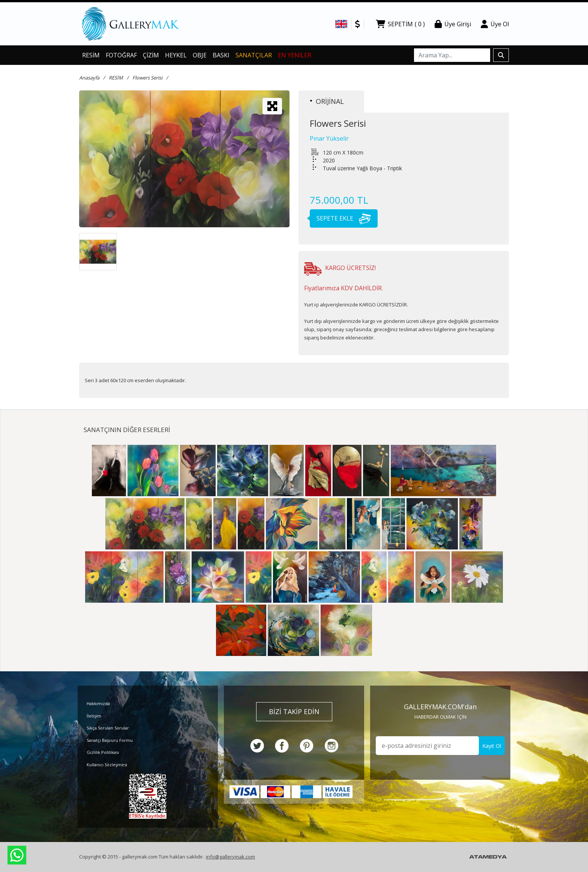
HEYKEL (176, 55)
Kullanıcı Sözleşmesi (107, 765)
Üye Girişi (453, 24)
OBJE (200, 55)
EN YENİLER (295, 55)
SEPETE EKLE (340, 218)
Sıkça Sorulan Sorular (108, 728)
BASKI (221, 55)
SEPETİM (400, 24)
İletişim (94, 716)
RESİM (91, 55)
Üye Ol (495, 24)
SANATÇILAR (254, 55)
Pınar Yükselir (329, 138)
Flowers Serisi (147, 78)
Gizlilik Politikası (103, 752)
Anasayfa (89, 78)
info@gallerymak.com (230, 857)
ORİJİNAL (327, 101)
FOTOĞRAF (121, 55)
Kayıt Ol (492, 746)
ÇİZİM (151, 55)
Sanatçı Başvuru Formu (110, 740)
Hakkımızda (98, 703)
